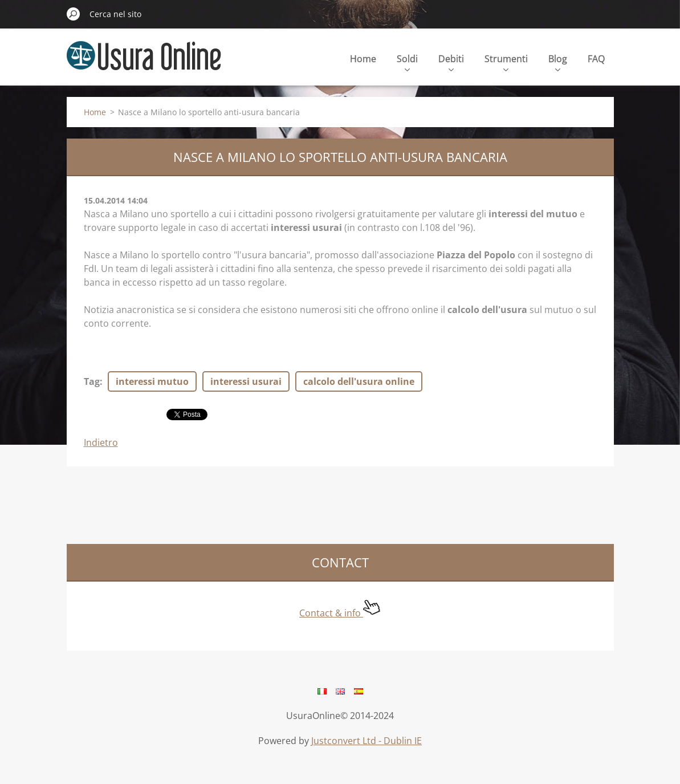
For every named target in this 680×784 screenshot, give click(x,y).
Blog (558, 62)
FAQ (596, 59)
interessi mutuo (152, 381)
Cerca (74, 14)
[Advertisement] (274, 503)
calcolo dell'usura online (359, 381)
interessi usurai (246, 381)
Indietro (101, 442)
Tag (92, 381)
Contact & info (340, 613)
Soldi (407, 62)
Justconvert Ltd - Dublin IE (367, 741)
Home (363, 59)
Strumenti (506, 62)
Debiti (451, 62)
